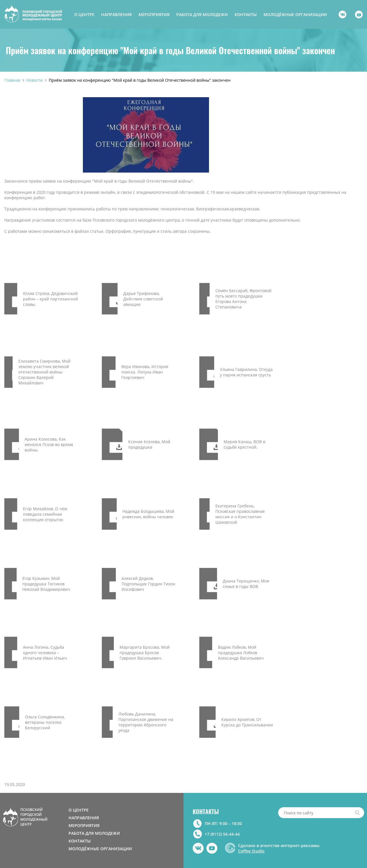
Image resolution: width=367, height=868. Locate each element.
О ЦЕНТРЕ (84, 14)
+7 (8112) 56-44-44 (222, 834)
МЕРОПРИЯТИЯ (154, 14)
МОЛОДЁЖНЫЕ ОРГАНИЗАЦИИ (295, 14)
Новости (35, 80)
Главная (12, 80)
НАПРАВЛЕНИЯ (116, 14)
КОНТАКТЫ (246, 14)
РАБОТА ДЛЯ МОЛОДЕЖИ (202, 14)
